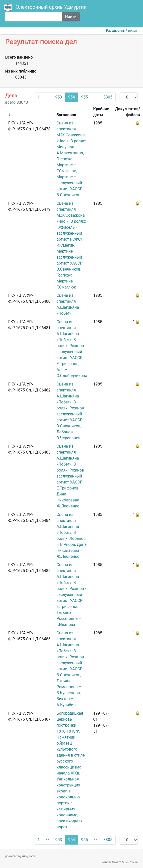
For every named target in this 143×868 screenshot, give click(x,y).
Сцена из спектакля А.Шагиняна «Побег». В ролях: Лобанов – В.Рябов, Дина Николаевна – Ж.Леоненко (72, 535)
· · (47, 97)
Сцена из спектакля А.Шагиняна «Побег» (68, 304)
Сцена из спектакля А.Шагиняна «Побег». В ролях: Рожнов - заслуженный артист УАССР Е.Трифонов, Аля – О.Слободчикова (72, 349)
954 (72, 97)
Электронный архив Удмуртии (46, 7)
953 (59, 97)
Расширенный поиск (122, 31)
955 (85, 97)
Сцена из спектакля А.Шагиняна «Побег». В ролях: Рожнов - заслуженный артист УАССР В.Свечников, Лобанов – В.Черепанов (71, 411)
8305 (108, 97)
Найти (71, 17)
